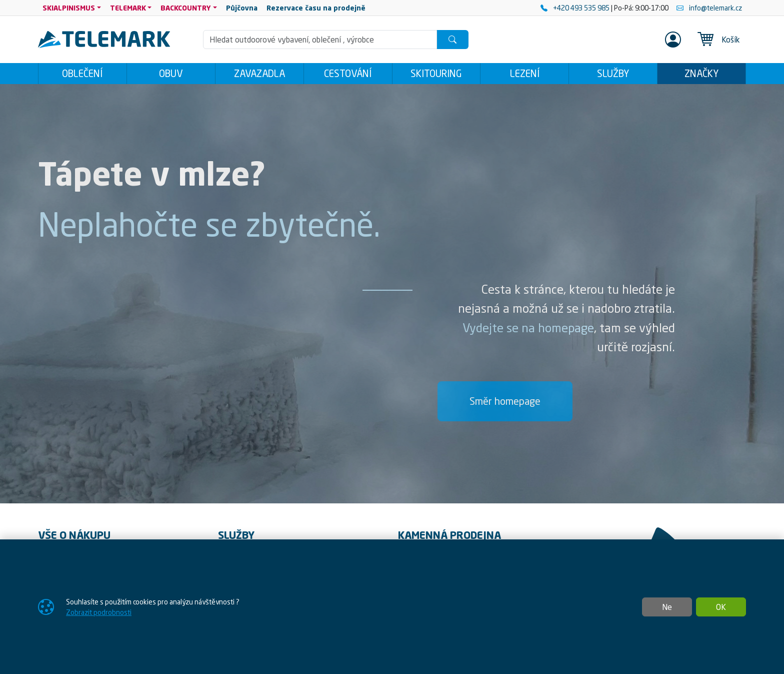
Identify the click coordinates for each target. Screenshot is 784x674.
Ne (667, 607)
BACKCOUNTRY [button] (186, 8)
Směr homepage (505, 401)
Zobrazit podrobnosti (99, 612)
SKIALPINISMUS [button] (69, 8)
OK (721, 607)
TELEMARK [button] (128, 8)
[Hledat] (452, 40)
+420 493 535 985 (576, 8)
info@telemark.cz (709, 8)
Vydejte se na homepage (528, 328)
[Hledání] (320, 40)
